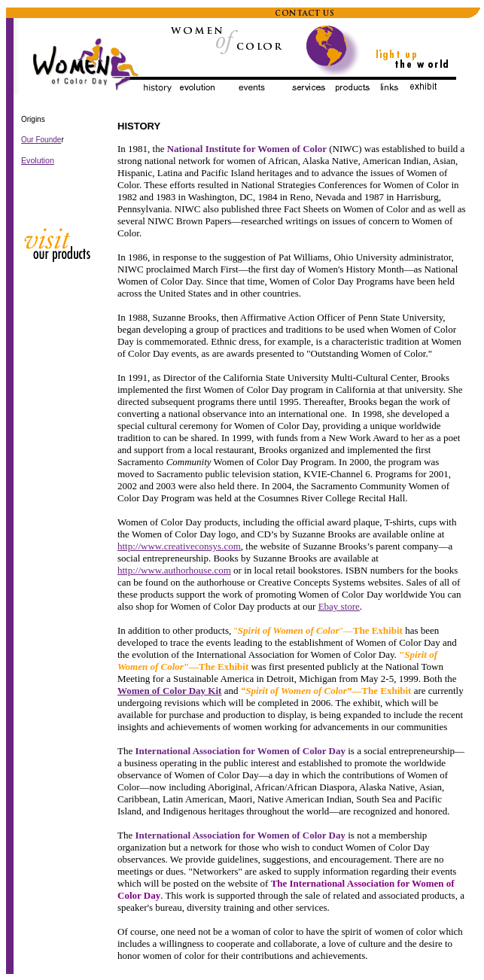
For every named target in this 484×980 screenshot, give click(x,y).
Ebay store (339, 606)
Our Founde (41, 140)
